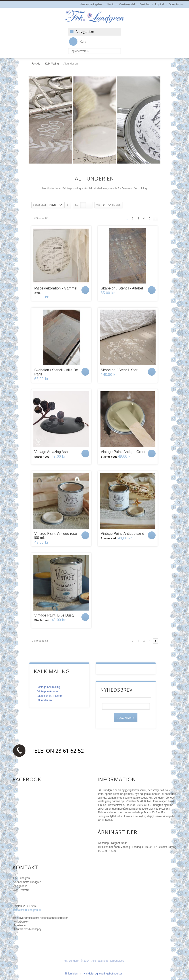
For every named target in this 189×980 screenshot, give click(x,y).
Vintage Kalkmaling (49, 687)
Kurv (78, 42)
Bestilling (145, 4)
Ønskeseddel (127, 4)
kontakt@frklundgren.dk (27, 910)
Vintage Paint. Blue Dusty (54, 615)
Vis (98, 205)
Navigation (85, 32)
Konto (111, 4)
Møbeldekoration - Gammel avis (56, 290)
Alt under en (45, 700)
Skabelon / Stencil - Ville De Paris (56, 372)
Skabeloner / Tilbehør (50, 696)
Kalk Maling (52, 64)
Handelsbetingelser (91, 4)
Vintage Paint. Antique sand (122, 534)
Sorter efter (39, 205)
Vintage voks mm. (48, 691)
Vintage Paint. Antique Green (123, 452)
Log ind (159, 4)
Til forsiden (71, 974)
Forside (36, 64)
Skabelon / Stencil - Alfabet (122, 288)
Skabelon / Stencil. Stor (119, 370)
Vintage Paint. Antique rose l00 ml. (56, 536)
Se (76, 205)
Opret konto (176, 4)
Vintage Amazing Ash (51, 452)
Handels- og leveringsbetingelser (103, 974)
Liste (89, 205)
